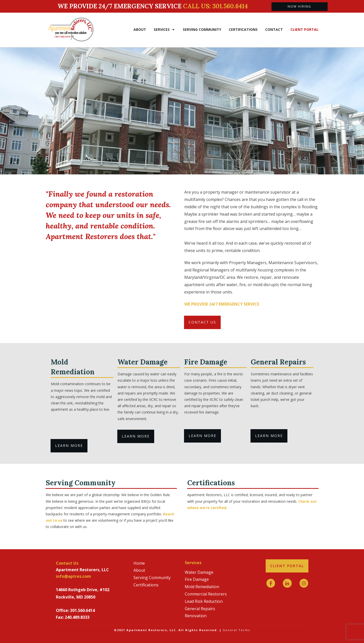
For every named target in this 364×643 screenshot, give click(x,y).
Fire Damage (197, 579)
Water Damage (199, 572)
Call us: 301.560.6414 (215, 6)
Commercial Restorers (206, 594)
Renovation (196, 616)
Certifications (146, 585)
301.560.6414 (82, 610)
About (139, 570)
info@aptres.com (73, 576)
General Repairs (200, 609)
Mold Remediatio (201, 587)
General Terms (236, 630)
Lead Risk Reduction (204, 601)
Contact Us (67, 563)
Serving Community (152, 578)
